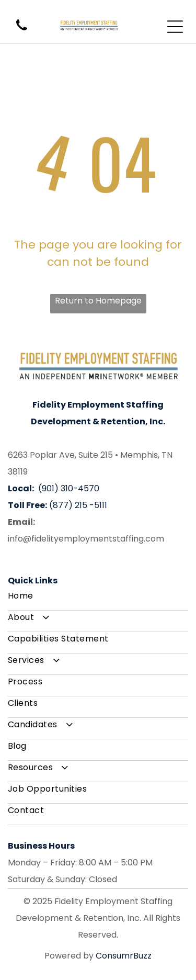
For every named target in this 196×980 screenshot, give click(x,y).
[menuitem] (98, 600)
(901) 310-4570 (69, 488)
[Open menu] (175, 27)
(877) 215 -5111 (78, 505)
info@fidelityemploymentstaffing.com (86, 539)
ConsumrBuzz (124, 956)
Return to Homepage (98, 301)
